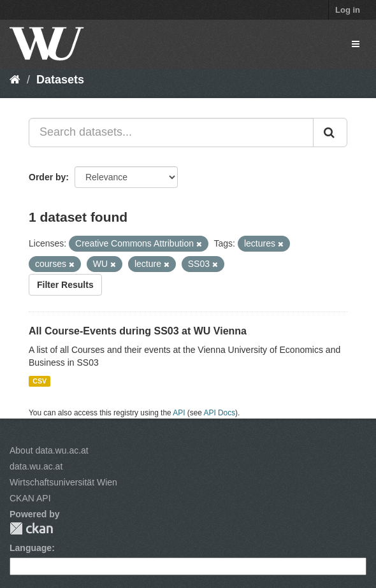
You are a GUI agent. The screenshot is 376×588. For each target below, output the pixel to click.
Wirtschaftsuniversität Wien (63, 482)
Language (31, 548)
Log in (348, 10)
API (179, 413)
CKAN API (30, 498)
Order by (47, 177)
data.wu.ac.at (36, 466)
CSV (40, 381)
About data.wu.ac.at (49, 450)
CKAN (31, 528)
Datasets (60, 80)
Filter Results (65, 285)
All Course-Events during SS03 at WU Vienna (138, 331)
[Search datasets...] (171, 133)
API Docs (220, 413)
